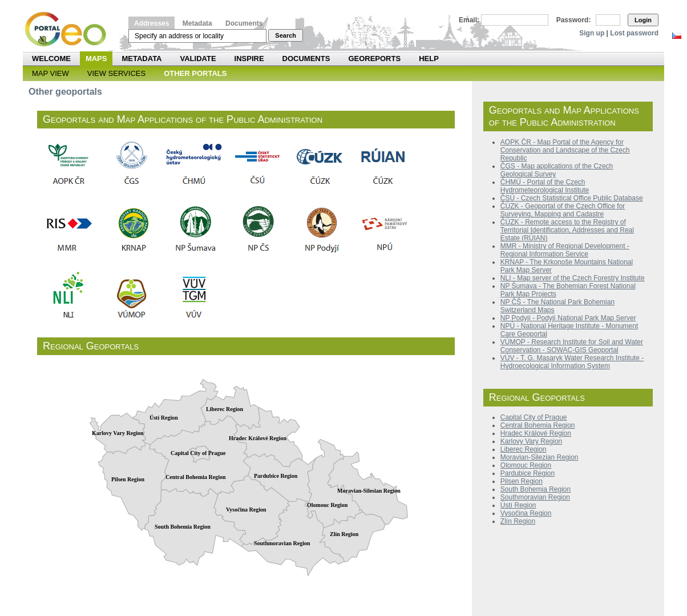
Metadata (197, 23)
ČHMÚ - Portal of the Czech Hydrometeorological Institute (545, 186)
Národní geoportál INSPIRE (70, 29)
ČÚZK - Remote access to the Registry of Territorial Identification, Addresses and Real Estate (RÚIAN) (567, 230)
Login (643, 20)
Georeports (374, 59)
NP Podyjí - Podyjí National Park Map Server (568, 318)
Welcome (51, 59)
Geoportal (603, 350)
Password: (574, 20)
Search (286, 35)
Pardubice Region (528, 473)
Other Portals (195, 73)
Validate (198, 59)
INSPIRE (249, 59)
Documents (244, 23)
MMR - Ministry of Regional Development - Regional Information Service (565, 250)
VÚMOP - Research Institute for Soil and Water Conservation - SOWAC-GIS (572, 346)
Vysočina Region (526, 513)
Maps (96, 59)
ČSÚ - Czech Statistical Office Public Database (572, 198)
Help (429, 59)
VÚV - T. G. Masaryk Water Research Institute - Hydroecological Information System (572, 362)
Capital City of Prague (534, 417)
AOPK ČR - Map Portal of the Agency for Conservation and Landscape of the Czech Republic (565, 150)
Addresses (151, 23)
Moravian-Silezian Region (540, 457)
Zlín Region (518, 521)
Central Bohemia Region (538, 425)
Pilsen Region (522, 481)
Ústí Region (518, 505)
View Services (116, 73)
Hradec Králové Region (536, 433)
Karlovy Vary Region (532, 441)
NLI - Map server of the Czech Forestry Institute (573, 278)
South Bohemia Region (536, 489)
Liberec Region (524, 449)
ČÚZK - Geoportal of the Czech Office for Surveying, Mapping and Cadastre (563, 210)
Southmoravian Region (535, 497)
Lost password (634, 33)
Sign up (592, 33)
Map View (50, 73)
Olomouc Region (526, 465)
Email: (469, 20)
